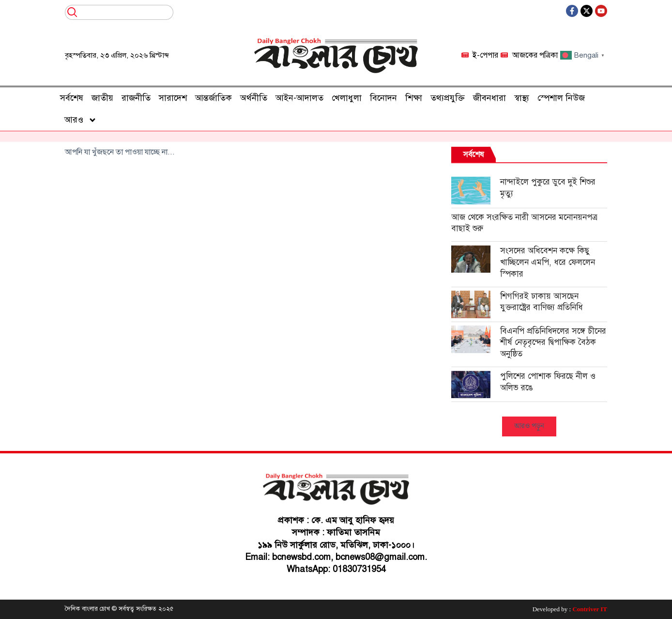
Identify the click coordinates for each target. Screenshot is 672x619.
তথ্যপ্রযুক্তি (448, 98)
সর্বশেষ (72, 98)
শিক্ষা (414, 98)
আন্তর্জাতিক (214, 98)
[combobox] (119, 12)
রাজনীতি (136, 98)
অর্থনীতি (254, 98)
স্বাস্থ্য (522, 98)
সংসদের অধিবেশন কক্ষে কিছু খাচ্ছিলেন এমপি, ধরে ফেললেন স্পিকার (548, 262)
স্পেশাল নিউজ (561, 98)
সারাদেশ (173, 98)
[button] (529, 426)
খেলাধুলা (347, 98)
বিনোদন (383, 98)
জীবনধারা (489, 98)
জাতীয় (102, 98)
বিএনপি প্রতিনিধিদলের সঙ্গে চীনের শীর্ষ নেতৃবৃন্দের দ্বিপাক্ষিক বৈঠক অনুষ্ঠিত (553, 343)
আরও (81, 120)
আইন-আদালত (299, 98)
